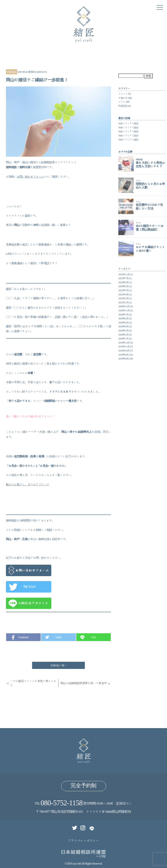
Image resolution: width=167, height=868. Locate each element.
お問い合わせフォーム (30, 177)
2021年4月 (123, 294)
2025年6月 (123, 282)
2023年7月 (123, 290)
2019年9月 (123, 355)
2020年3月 (123, 330)
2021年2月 (123, 298)
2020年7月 (123, 314)
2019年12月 (124, 342)
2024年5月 (123, 286)
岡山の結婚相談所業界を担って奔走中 (84, 683)
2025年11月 (124, 274)
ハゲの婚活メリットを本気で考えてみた (33, 683)
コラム (122, 102)
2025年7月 (123, 278)
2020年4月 (123, 326)
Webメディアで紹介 (128, 123)
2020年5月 (123, 322)
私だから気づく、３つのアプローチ (28, 484)
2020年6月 (123, 318)
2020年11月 (124, 310)
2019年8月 (123, 358)
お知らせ (123, 98)
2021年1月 (123, 302)
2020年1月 (123, 338)
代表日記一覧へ (58, 665)
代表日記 (12, 72)
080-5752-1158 (62, 803)
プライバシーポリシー (83, 841)
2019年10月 (124, 350)
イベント (123, 94)
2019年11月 (124, 346)
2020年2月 (123, 334)
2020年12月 (124, 306)
